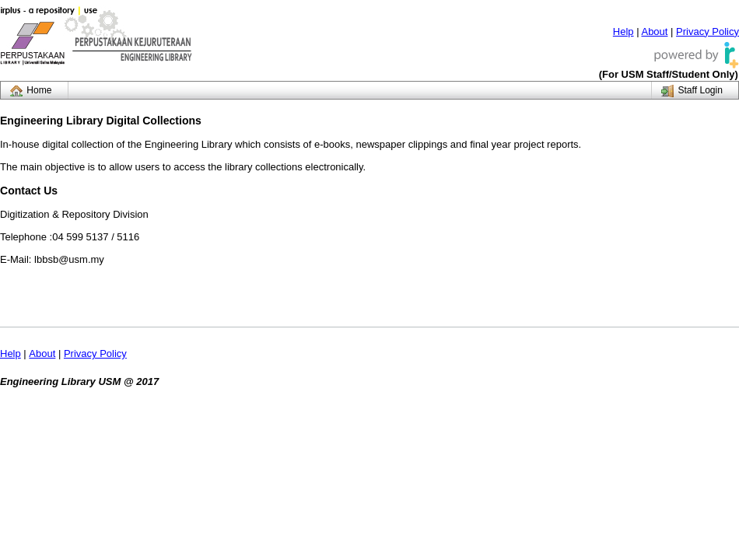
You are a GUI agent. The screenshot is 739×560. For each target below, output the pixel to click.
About (654, 31)
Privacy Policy (707, 31)
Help (623, 31)
